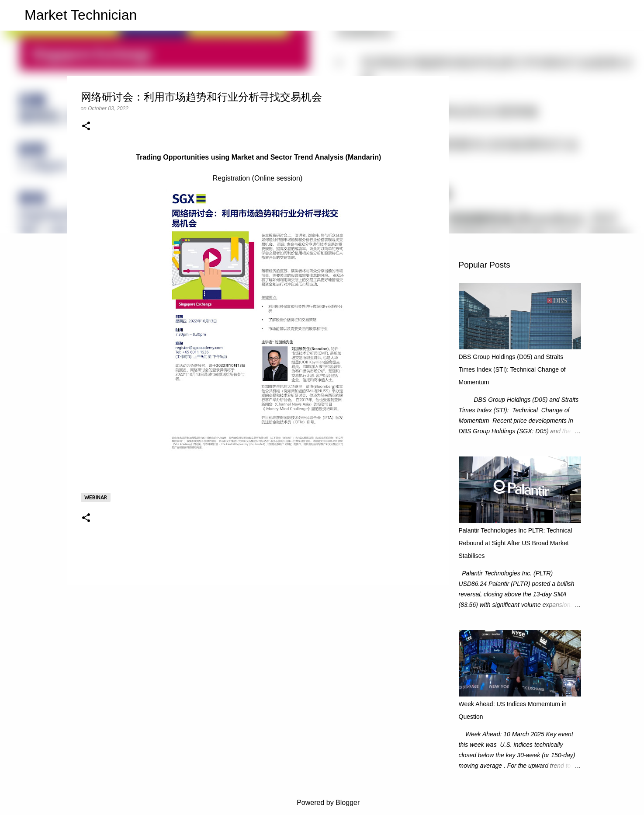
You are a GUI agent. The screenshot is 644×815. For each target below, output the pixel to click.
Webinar (96, 497)
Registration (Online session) (258, 178)
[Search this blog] (591, 15)
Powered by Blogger (322, 803)
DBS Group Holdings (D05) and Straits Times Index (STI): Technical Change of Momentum (512, 369)
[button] (86, 127)
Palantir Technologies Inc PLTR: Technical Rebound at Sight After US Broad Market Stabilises (516, 543)
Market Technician (81, 15)
